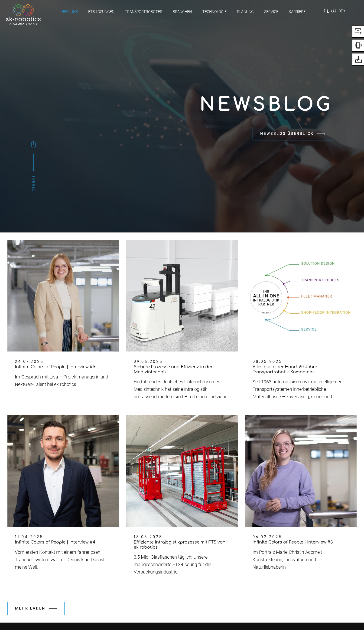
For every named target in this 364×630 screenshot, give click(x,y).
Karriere (297, 12)
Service (271, 12)
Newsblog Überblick (287, 134)
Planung (245, 12)
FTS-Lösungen (101, 12)
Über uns (69, 12)
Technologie (214, 12)
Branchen (182, 12)
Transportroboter (144, 12)
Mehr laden (30, 608)
